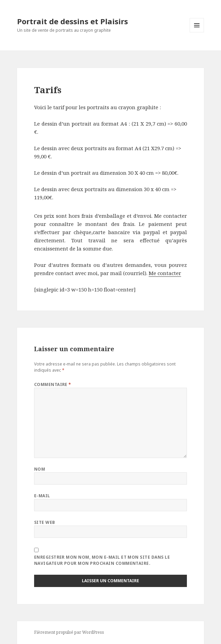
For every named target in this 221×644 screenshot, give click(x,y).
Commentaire (53, 384)
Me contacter (165, 273)
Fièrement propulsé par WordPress (69, 632)
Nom (40, 469)
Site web (45, 522)
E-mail (42, 496)
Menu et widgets (197, 32)
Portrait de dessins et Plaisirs (72, 21)
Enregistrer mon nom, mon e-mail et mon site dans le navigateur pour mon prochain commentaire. (102, 560)
